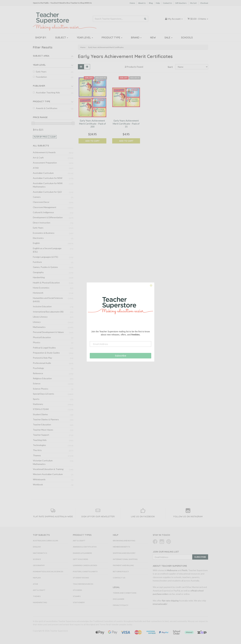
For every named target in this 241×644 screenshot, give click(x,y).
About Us (142, 3)
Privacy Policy (121, 605)
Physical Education (42, 337)
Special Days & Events (43, 394)
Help (158, 3)
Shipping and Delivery (124, 553)
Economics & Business (44, 233)
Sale (168, 38)
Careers (37, 197)
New (153, 38)
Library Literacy (40, 317)
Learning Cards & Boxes (85, 565)
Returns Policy (121, 571)
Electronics (38, 238)
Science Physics (41, 389)
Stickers (77, 590)
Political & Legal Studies (44, 348)
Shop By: (41, 38)
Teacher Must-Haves (43, 430)
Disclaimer (119, 599)
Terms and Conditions (125, 593)
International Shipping (125, 559)
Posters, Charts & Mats (85, 571)
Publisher (39, 86)
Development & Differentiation (48, 217)
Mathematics (39, 327)
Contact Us (167, 3)
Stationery (38, 404)
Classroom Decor (41, 202)
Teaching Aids (40, 440)
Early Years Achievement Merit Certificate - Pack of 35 (126, 124)
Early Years (41, 72)
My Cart (193, 3)
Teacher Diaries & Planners (46, 419)
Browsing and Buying (124, 541)
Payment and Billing (123, 565)
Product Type (112, 38)
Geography (38, 272)
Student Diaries (40, 414)
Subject (62, 38)
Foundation (41, 77)
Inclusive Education (42, 306)
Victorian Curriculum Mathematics (43, 462)
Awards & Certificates (47, 108)
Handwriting (39, 277)
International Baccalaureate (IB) (48, 312)
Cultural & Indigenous (43, 212)
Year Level (85, 38)
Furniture (37, 262)
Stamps (77, 596)
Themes (37, 455)
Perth (185, 570)
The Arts (37, 450)
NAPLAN (37, 578)
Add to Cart (92, 141)
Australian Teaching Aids (48, 92)
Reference (38, 373)
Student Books (81, 578)
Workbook (38, 484)
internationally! (160, 604)
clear (53, 137)
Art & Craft (38, 158)
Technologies (39, 445)
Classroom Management (45, 207)
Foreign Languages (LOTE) (45, 257)
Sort (170, 67)
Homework (38, 293)
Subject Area (41, 56)
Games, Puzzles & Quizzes (45, 267)
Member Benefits (121, 547)
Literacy (37, 322)
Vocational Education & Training (48, 469)
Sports (36, 399)
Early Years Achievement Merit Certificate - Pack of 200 (92, 124)
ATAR (36, 168)
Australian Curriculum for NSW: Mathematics (48, 185)
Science (37, 383)
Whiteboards (39, 479)
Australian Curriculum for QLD (47, 192)
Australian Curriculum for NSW (48, 178)
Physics (37, 342)
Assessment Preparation (45, 163)
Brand (136, 38)
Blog (151, 3)
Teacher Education (42, 424)
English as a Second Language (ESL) (47, 250)
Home (132, 3)
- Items (198, 19)
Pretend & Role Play (42, 358)
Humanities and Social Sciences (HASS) (48, 300)
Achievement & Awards (44, 152)
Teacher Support (41, 435)
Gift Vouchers (181, 3)
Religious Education (42, 378)
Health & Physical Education (46, 283)
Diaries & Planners (82, 553)
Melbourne (172, 570)
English (36, 243)
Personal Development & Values (48, 332)
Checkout (204, 3)
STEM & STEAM (41, 409)
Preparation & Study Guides (46, 353)
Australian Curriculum (43, 173)
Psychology (38, 368)
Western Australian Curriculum (48, 474)
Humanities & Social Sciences (48, 571)
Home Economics (41, 288)
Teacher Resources (83, 584)
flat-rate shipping (170, 601)
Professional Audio (42, 363)
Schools (187, 38)
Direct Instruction (42, 223)
